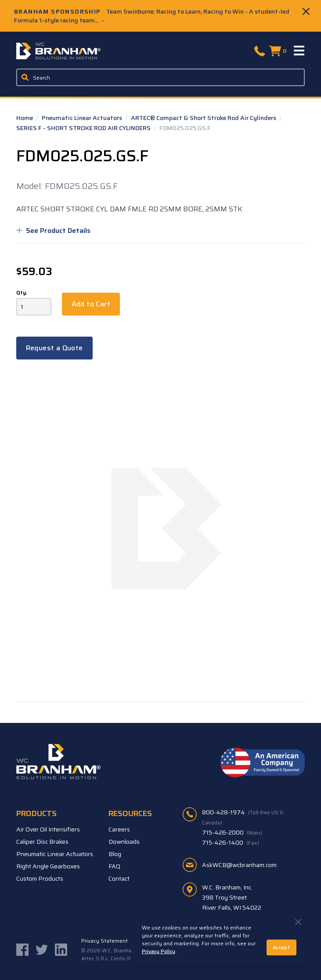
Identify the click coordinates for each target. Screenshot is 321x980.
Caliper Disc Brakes (42, 842)
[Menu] (299, 51)
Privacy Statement (105, 941)
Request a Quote (54, 348)
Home (25, 118)
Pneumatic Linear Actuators (83, 118)
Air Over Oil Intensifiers (48, 829)
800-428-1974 (243, 817)
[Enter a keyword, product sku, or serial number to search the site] (161, 77)
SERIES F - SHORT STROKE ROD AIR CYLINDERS (84, 128)
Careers (119, 829)
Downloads (124, 842)
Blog (115, 854)
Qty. (22, 293)
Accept (281, 947)
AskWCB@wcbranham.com (239, 865)
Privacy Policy (159, 951)
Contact (119, 878)
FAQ (114, 866)
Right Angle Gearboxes (48, 866)
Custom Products (40, 878)
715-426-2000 (232, 832)
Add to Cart (91, 304)
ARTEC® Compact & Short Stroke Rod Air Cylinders (204, 118)
